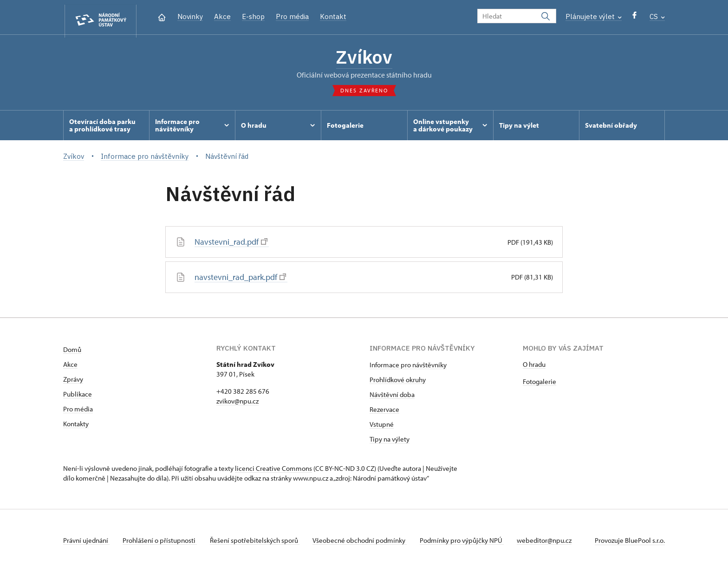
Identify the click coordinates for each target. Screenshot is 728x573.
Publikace (78, 396)
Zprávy (73, 381)
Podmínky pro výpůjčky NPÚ (469, 542)
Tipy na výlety (390, 441)
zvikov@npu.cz (237, 403)
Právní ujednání (86, 542)
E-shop (253, 16)
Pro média (292, 16)
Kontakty (76, 426)
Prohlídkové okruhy (398, 381)
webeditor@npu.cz (553, 542)
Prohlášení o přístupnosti (162, 542)
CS (657, 16)
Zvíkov (364, 58)
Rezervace (384, 411)
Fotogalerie (539, 383)
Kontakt (333, 16)
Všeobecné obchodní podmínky (365, 542)
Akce (222, 16)
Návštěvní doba (392, 396)
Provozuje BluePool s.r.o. (630, 542)
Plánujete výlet (594, 16)
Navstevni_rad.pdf (231, 244)
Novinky (190, 16)
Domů (72, 351)
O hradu (534, 366)
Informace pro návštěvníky (408, 367)
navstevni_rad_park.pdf (240, 279)
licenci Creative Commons (273, 470)
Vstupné (382, 426)
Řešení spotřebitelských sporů (258, 542)
